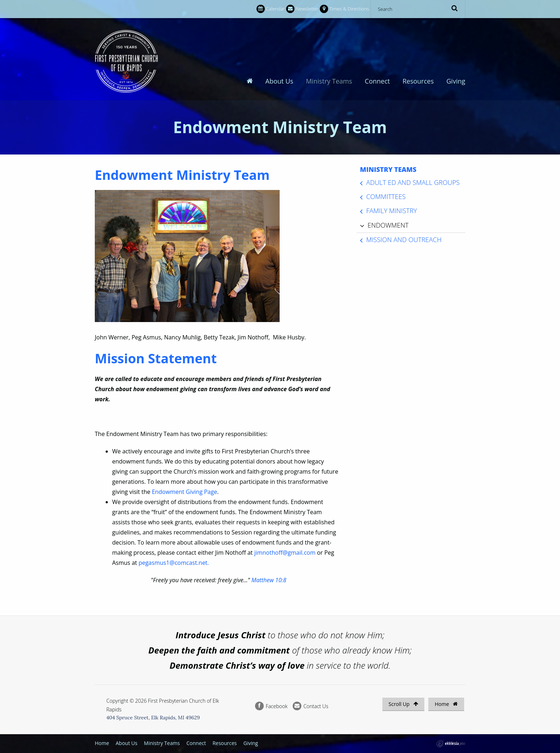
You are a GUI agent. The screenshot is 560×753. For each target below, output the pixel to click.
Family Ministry (391, 207)
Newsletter (302, 9)
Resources (418, 37)
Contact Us (311, 702)
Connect (377, 37)
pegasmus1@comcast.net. (174, 559)
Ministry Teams (329, 37)
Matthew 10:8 (269, 576)
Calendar (271, 9)
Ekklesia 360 (451, 740)
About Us (279, 37)
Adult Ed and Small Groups (413, 178)
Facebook (271, 702)
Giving (456, 37)
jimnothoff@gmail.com (285, 549)
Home (446, 700)
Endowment (388, 221)
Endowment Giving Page (185, 488)
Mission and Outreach (404, 236)
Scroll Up (403, 700)
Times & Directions (344, 9)
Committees (386, 193)
